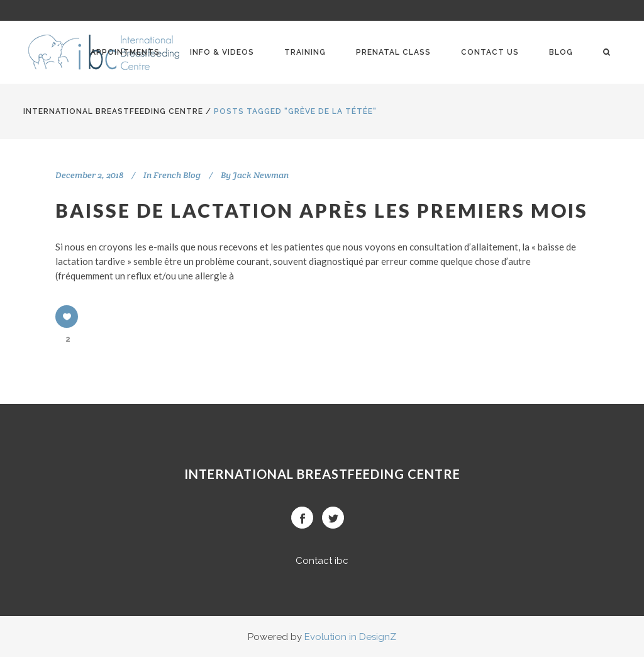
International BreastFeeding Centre (113, 111)
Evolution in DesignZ (350, 637)
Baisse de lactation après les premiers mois (322, 210)
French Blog (177, 175)
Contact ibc (322, 561)
